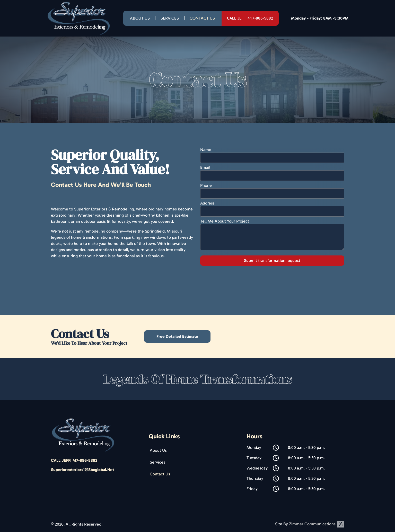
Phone (206, 186)
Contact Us (202, 18)
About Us (140, 18)
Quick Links (164, 436)
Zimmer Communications (317, 524)
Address (207, 203)
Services (170, 18)
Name (206, 150)
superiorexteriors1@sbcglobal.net (82, 470)
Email (205, 168)
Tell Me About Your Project (225, 221)
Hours (254, 436)
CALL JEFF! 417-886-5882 (74, 460)
